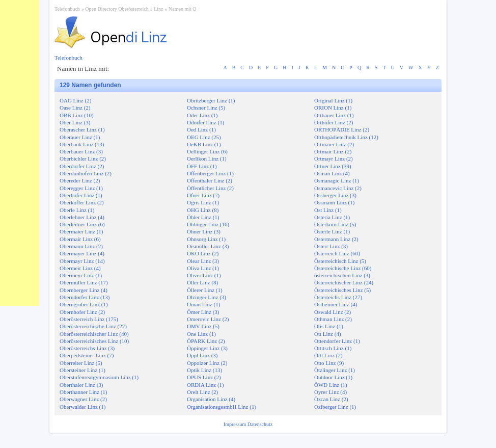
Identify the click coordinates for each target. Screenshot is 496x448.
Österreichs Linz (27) (338, 297)
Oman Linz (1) (203, 304)
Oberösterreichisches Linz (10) (94, 341)
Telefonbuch (67, 9)
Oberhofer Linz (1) (81, 195)
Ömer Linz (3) (203, 312)
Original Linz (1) (333, 100)
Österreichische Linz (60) (343, 268)
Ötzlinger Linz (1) (335, 370)
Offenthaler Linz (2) (210, 180)
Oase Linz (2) (75, 108)
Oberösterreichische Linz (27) (93, 326)
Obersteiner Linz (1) (82, 370)
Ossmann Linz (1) (334, 202)
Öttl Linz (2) (328, 355)
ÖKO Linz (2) (203, 253)
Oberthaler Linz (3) (81, 385)
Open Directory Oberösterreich (117, 9)
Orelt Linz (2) (202, 392)
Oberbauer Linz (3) (81, 151)
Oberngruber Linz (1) (84, 304)
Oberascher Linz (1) (82, 129)
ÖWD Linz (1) (331, 385)
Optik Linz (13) (204, 370)
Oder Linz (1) (202, 115)
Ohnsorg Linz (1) (206, 239)
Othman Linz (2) (333, 319)
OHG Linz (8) (203, 210)
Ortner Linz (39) (333, 166)
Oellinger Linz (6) (207, 151)
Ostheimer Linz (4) (336, 304)
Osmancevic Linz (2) (338, 188)
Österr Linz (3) (331, 246)
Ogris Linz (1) (203, 202)
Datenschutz (260, 424)
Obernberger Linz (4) (84, 290)
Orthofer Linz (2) (334, 122)
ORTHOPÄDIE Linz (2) (342, 129)
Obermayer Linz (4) (82, 253)
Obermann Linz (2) (81, 246)
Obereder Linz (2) (80, 180)
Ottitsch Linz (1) (333, 348)
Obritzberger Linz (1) (211, 100)
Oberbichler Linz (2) (83, 159)
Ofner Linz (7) (203, 195)
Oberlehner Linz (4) (82, 217)
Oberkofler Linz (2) (82, 202)
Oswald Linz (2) (333, 312)
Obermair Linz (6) (80, 239)
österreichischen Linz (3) (342, 275)
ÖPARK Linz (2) (206, 341)
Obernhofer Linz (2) (82, 312)
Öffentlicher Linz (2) (210, 188)
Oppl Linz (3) (202, 355)
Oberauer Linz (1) (80, 137)
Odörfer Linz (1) (205, 122)
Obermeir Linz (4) (80, 268)
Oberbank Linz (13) (82, 144)
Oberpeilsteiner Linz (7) (87, 355)
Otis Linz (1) (329, 326)
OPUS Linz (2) (204, 377)
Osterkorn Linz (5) (335, 224)
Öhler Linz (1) (203, 217)
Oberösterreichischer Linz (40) (94, 334)
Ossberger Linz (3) (335, 195)
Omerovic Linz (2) (208, 319)
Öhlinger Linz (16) (208, 224)
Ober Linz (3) (75, 122)
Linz (158, 9)
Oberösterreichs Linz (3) (87, 348)
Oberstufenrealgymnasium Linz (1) (99, 377)
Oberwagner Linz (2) (83, 399)
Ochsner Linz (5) (206, 108)
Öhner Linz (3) (204, 231)
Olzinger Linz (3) (206, 297)
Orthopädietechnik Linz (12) (346, 137)
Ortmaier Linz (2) (334, 144)
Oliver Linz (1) (204, 275)
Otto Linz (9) (329, 363)
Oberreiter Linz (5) (81, 363)
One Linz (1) (201, 334)
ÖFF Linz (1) (202, 166)
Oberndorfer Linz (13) (85, 297)
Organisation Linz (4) (211, 399)
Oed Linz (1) (201, 129)
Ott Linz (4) (328, 334)
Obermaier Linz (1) (81, 231)
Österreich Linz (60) (337, 253)
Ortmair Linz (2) (333, 151)
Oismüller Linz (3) (208, 246)
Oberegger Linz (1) (81, 188)
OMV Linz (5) (203, 326)
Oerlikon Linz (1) (207, 159)
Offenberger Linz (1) (210, 173)
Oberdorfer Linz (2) (82, 166)
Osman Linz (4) (332, 173)
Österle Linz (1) (332, 231)
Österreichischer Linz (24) (344, 282)
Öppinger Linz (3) (207, 348)
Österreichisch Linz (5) (340, 261)
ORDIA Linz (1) (205, 385)
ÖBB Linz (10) (77, 115)
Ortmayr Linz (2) (334, 159)
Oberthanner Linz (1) (83, 392)
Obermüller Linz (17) (84, 282)
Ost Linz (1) (328, 210)
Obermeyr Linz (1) (81, 275)
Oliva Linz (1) (203, 268)
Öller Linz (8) (202, 282)
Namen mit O (182, 9)
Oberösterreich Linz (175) (89, 319)
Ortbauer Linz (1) (334, 115)
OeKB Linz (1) (204, 144)
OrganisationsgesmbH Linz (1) (222, 407)
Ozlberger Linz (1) (335, 407)
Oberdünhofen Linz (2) (86, 173)
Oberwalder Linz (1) (82, 407)
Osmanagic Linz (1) (337, 180)
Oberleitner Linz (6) (82, 224)
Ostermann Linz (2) (336, 239)
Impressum (236, 424)
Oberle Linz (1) (77, 210)
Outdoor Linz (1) (333, 377)
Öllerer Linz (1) (205, 290)
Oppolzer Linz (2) (207, 363)
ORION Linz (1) (333, 108)
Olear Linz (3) (203, 261)
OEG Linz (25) (204, 137)
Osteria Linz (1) (332, 217)
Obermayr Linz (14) (82, 261)
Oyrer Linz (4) (330, 392)
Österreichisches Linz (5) (342, 290)
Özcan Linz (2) (331, 399)
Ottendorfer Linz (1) (337, 341)
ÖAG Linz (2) (75, 100)
